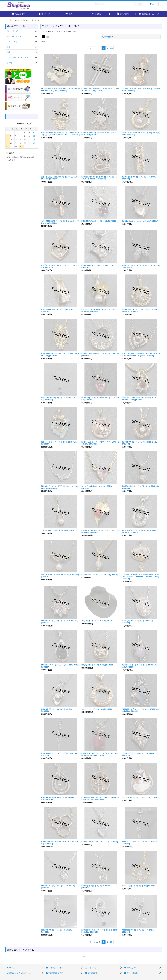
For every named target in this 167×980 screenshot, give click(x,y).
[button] (149, 14)
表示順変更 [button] (108, 37)
